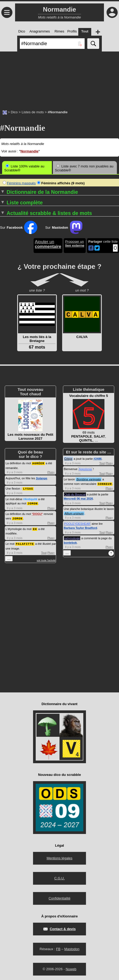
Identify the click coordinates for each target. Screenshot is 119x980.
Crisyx (68, 459)
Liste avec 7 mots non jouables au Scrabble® (84, 168)
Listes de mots (33, 112)
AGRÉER (38, 463)
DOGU (37, 513)
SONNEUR (105, 484)
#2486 (98, 459)
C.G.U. (59, 877)
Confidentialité (59, 897)
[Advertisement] (59, 78)
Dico (14, 112)
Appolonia (85, 469)
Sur (19, 227)
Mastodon (72, 948)
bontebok (70, 542)
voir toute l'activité (46, 559)
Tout (44, 551)
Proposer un (75, 243)
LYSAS (28, 488)
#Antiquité (30, 499)
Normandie (29, 151)
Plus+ (51, 472)
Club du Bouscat (75, 494)
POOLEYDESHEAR (77, 523)
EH (35, 528)
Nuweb (71, 968)
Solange (42, 478)
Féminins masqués (19, 183)
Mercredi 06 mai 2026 (78, 498)
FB (58, 948)
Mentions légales (59, 857)
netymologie (72, 538)
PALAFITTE (25, 542)
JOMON (33, 503)
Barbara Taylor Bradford (80, 528)
